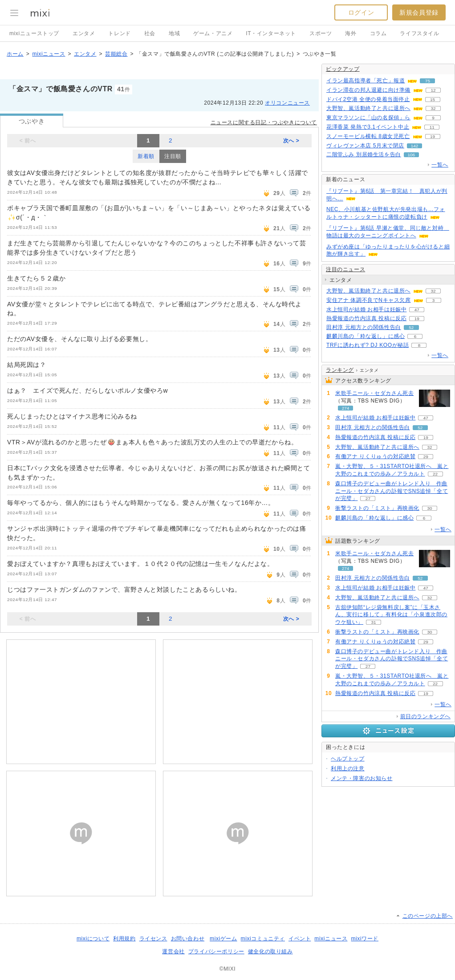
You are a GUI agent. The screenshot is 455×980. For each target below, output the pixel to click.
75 (428, 81)
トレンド (119, 33)
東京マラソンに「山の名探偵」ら (368, 118)
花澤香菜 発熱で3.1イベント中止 (368, 127)
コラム (378, 33)
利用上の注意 (348, 769)
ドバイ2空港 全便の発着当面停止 (368, 99)
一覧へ (440, 165)
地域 (174, 33)
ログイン (361, 12)
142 (415, 146)
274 (346, 408)
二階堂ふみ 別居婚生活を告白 (364, 155)
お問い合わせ (188, 939)
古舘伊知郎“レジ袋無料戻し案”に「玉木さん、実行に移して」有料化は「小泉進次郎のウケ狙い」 (391, 615)
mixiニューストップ (34, 33)
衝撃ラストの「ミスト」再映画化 (377, 508)
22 (435, 474)
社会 (150, 33)
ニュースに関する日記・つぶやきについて (264, 122)
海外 (351, 33)
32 (433, 108)
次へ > (291, 141)
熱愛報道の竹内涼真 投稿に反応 (366, 318)
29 (426, 457)
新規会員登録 (419, 12)
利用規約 (124, 939)
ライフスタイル (419, 33)
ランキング (340, 370)
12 (433, 90)
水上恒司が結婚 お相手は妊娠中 (366, 309)
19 (433, 136)
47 (417, 310)
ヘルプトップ (348, 759)
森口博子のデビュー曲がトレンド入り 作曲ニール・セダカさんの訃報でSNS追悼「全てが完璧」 (392, 491)
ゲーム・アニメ (213, 33)
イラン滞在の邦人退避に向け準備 (368, 90)
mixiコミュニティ (263, 939)
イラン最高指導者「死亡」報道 (366, 81)
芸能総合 (116, 54)
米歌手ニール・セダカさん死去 (374, 393)
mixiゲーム (223, 939)
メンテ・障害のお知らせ (362, 778)
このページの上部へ (428, 916)
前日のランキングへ (425, 716)
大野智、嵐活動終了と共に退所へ (368, 108)
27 (368, 498)
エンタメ (84, 33)
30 (429, 508)
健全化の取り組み (270, 952)
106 (411, 155)
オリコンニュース (287, 103)
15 (433, 100)
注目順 (173, 156)
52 (411, 327)
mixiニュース (49, 54)
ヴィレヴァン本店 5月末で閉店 (365, 146)
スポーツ (321, 33)
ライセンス (153, 939)
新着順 (146, 156)
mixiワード (365, 939)
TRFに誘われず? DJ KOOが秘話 (368, 345)
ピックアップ (343, 69)
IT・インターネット (271, 33)
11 (432, 127)
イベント (300, 939)
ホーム (15, 54)
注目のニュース (345, 269)
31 (373, 622)
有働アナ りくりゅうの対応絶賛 (375, 456)
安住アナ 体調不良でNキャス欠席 (369, 300)
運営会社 (173, 952)
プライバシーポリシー (216, 952)
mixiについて (93, 939)
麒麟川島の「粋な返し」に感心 (366, 336)
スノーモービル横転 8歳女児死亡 (368, 136)
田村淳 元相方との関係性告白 (364, 327)
